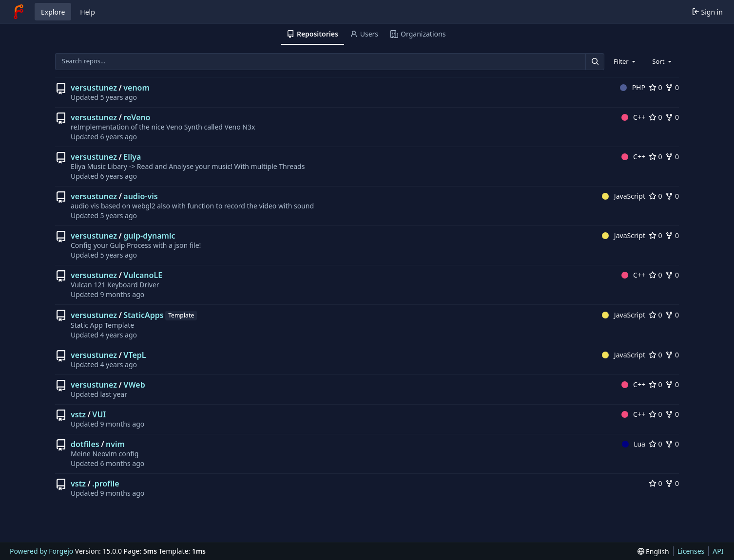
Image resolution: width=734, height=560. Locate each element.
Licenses (691, 551)
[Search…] (595, 62)
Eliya (132, 157)
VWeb (134, 385)
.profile (106, 484)
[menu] (653, 551)
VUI (99, 414)
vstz (78, 414)
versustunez (94, 88)
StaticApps (143, 315)
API (718, 551)
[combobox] (625, 61)
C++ (633, 117)
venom (136, 88)
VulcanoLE (143, 275)
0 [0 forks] (672, 87)
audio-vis (140, 196)
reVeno (137, 117)
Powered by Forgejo (41, 551)
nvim (115, 444)
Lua (634, 444)
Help (87, 12)
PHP (633, 87)
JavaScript (624, 196)
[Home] (19, 12)
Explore (53, 12)
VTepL (135, 355)
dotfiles (85, 444)
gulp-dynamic (149, 236)
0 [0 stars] (656, 87)
